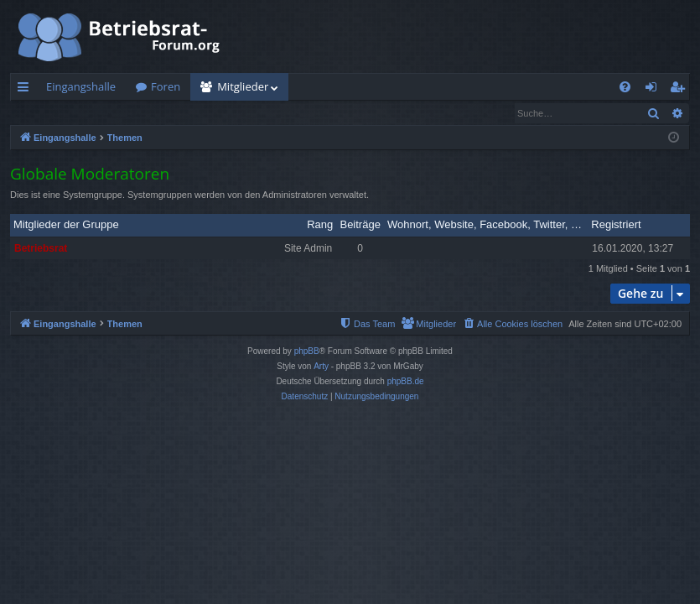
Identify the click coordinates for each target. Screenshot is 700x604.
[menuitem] (625, 87)
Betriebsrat (41, 249)
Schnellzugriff (26, 90)
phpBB (307, 352)
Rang (320, 225)
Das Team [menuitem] (205, 113)
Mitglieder (243, 86)
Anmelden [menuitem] (656, 90)
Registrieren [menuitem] (681, 90)
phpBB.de (406, 382)
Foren (166, 86)
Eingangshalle (81, 86)
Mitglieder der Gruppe (66, 225)
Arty (321, 367)
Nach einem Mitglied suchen (91, 113)
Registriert (616, 225)
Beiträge (360, 225)
